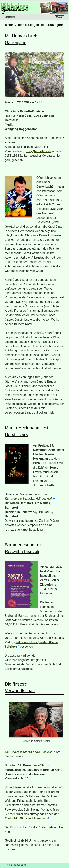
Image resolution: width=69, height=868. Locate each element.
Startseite (10, 17)
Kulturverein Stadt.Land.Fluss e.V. (29, 499)
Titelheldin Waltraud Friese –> (26, 818)
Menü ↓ (60, 17)
